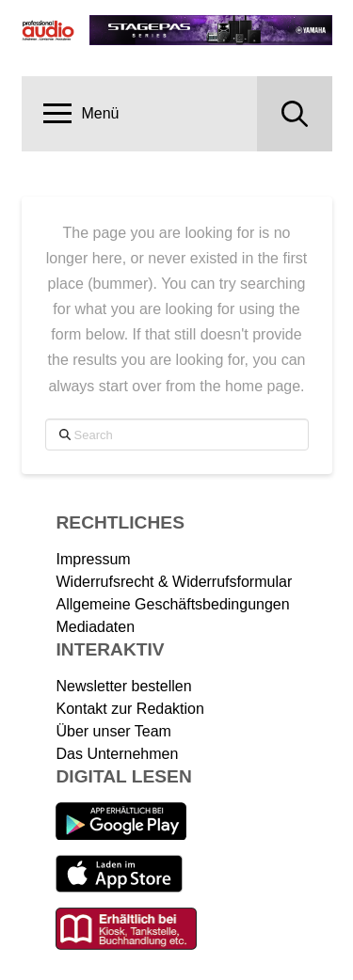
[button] (82, 114)
